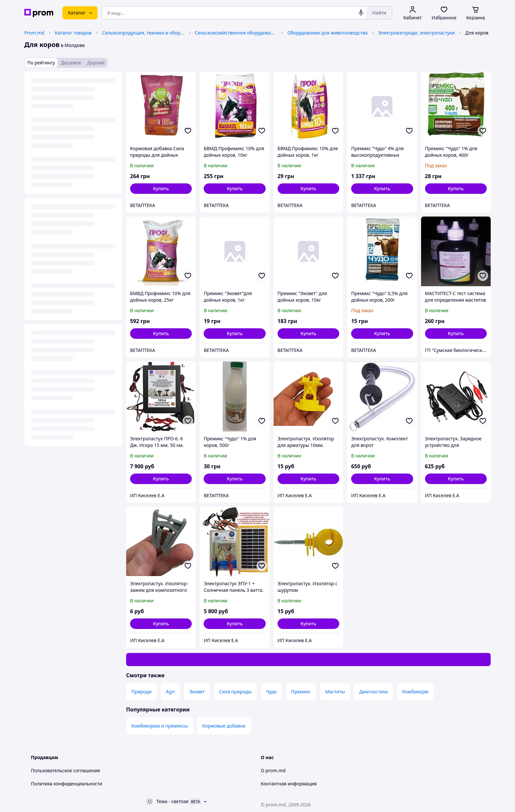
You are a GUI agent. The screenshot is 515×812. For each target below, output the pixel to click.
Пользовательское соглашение (66, 770)
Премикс (301, 692)
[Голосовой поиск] (361, 13)
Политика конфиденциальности (67, 784)
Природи (141, 692)
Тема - (172, 801)
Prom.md (34, 33)
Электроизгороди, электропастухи (416, 33)
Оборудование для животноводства (327, 33)
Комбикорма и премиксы (160, 726)
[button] (161, 189)
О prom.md (273, 770)
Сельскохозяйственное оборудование (236, 33)
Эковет (197, 692)
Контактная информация (289, 784)
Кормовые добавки (224, 726)
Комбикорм (415, 692)
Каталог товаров (73, 33)
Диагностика (374, 692)
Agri (170, 692)
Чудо (271, 692)
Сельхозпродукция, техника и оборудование (143, 33)
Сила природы (235, 692)
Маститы (335, 692)
